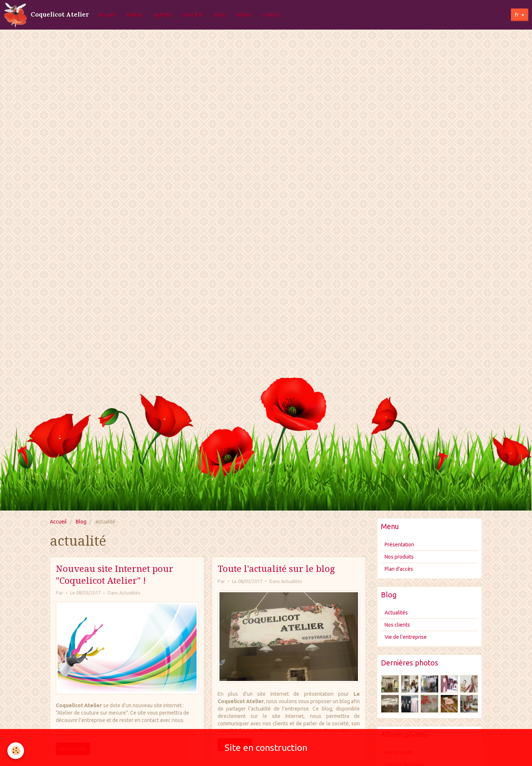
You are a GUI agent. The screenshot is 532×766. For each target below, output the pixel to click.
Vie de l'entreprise (406, 637)
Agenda (163, 15)
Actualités (130, 593)
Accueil (107, 15)
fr (517, 15)
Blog (220, 15)
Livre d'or (193, 15)
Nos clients (397, 625)
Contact (271, 15)
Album (244, 15)
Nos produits (399, 557)
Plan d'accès (399, 569)
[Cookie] (16, 751)
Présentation (399, 545)
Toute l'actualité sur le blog (276, 569)
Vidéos (135, 15)
